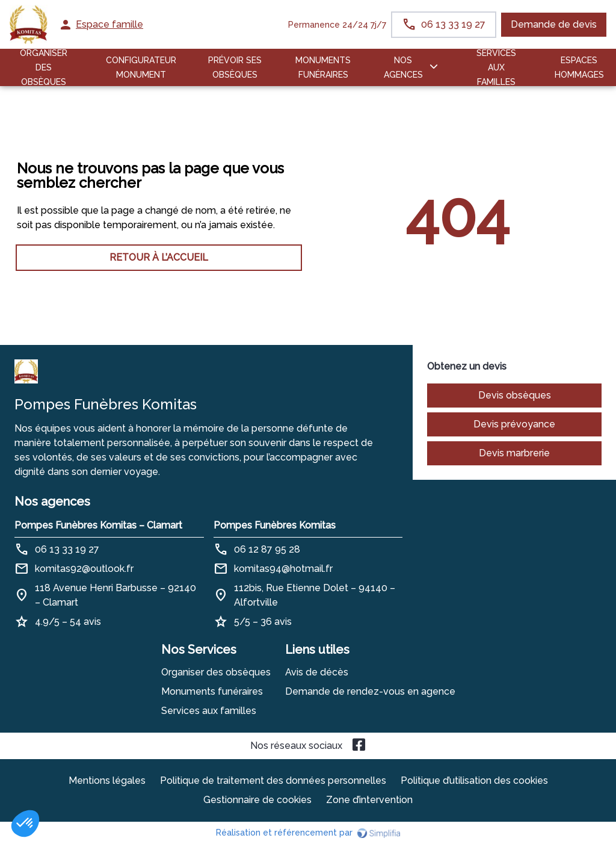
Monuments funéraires (323, 67)
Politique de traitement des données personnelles (273, 780)
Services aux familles (209, 711)
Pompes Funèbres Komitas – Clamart (98, 525)
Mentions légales (107, 780)
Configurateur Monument (141, 67)
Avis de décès (317, 672)
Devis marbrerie (514, 453)
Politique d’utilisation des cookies (474, 780)
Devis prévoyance (514, 424)
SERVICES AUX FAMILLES (496, 67)
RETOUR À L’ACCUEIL (159, 257)
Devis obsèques (515, 395)
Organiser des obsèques (216, 672)
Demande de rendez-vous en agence (370, 691)
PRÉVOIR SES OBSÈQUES (235, 67)
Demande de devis (554, 24)
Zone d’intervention (369, 800)
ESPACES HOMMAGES (579, 67)
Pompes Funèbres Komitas (275, 525)
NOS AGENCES (403, 67)
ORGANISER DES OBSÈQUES (44, 67)
